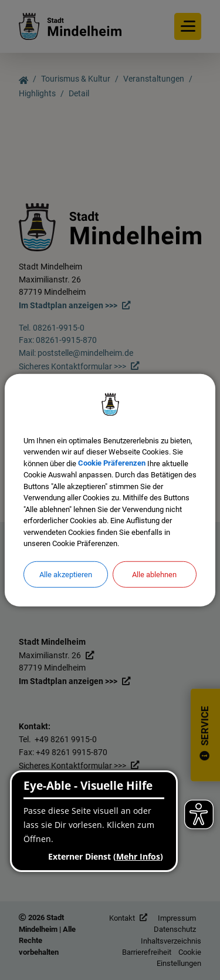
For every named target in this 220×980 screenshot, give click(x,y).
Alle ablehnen (154, 574)
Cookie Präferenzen (112, 463)
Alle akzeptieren (66, 574)
